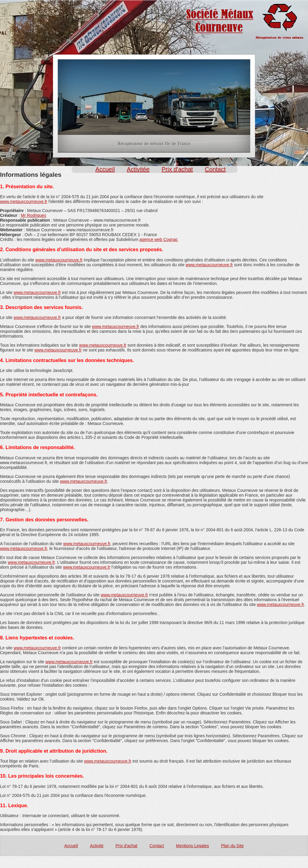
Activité (97, 846)
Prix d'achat (177, 169)
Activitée (138, 169)
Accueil (105, 169)
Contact (215, 169)
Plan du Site (233, 846)
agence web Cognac (159, 239)
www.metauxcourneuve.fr (24, 201)
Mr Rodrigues (33, 215)
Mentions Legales (192, 846)
